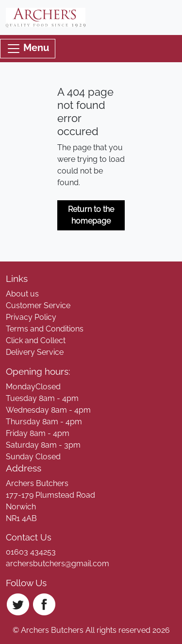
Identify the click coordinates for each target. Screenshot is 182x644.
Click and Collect (36, 340)
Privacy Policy (31, 317)
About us (22, 294)
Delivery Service (35, 352)
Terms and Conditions (45, 329)
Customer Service (38, 305)
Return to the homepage (91, 215)
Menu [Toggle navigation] (28, 49)
